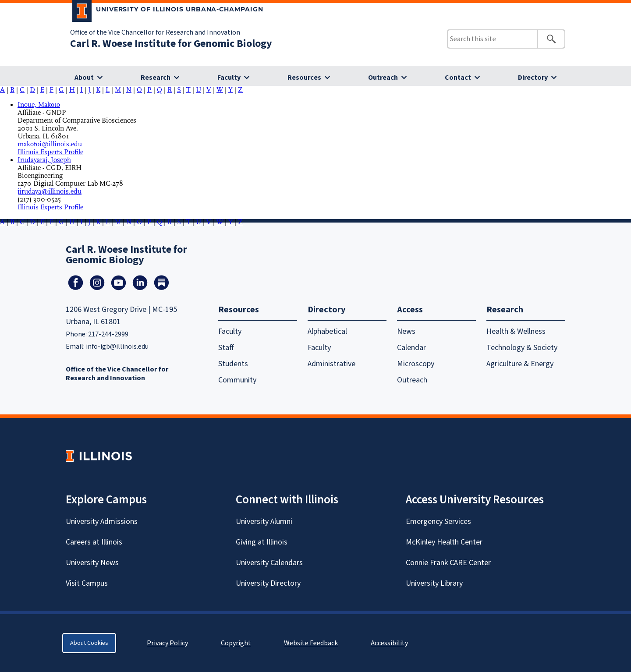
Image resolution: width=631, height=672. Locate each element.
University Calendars (269, 563)
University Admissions (102, 522)
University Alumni (264, 522)
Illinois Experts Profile (50, 152)
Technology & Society (522, 348)
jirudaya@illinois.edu (50, 191)
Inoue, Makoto (39, 105)
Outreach (383, 78)
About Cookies (89, 643)
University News (92, 563)
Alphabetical (327, 331)
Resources (304, 78)
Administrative (331, 364)
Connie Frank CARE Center (448, 563)
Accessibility (389, 643)
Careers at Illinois (94, 542)
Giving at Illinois (262, 542)
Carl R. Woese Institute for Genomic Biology (171, 44)
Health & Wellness (516, 331)
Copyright (236, 643)
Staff (226, 348)
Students (233, 364)
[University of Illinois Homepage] (99, 456)
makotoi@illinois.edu (50, 144)
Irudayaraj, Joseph (44, 160)
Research (156, 78)
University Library (434, 583)
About (84, 78)
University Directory (268, 583)
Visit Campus (87, 583)
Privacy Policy (167, 643)
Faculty (229, 78)
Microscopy (416, 364)
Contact (458, 78)
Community (237, 380)
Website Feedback (312, 643)
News (406, 331)
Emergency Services (438, 522)
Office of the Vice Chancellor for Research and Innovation (155, 32)
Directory (533, 78)
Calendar (411, 348)
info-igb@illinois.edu (117, 347)
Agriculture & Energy (520, 364)
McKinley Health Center (444, 542)
